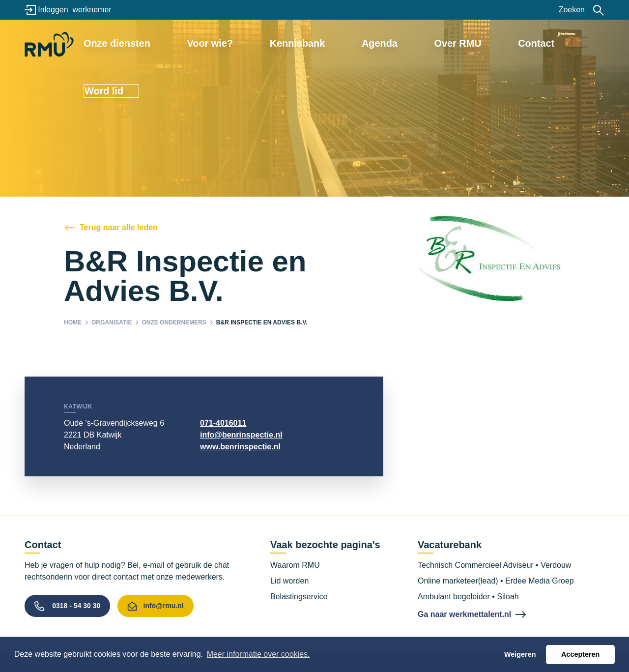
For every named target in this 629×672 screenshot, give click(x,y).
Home (73, 322)
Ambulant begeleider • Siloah (468, 597)
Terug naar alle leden (119, 227)
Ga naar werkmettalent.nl (464, 614)
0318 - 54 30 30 (76, 606)
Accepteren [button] (580, 654)
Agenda (377, 43)
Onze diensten (174, 43)
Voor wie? (246, 43)
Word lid (563, 43)
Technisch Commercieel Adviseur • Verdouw (494, 565)
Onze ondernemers (174, 322)
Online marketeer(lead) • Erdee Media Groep (496, 581)
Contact (497, 43)
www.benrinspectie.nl (240, 447)
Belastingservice (299, 597)
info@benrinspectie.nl (241, 435)
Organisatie (112, 322)
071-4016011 (223, 423)
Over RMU (437, 43)
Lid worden (289, 581)
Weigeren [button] (520, 654)
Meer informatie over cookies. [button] (258, 654)
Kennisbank (314, 43)
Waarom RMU (295, 565)
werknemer (92, 10)
